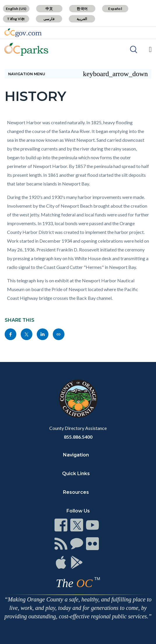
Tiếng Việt (16, 19)
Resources (76, 492)
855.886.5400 (78, 437)
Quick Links (76, 474)
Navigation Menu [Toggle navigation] (78, 74)
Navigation (76, 455)
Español (115, 9)
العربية (82, 19)
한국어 (82, 9)
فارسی (49, 19)
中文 (49, 9)
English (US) (16, 9)
